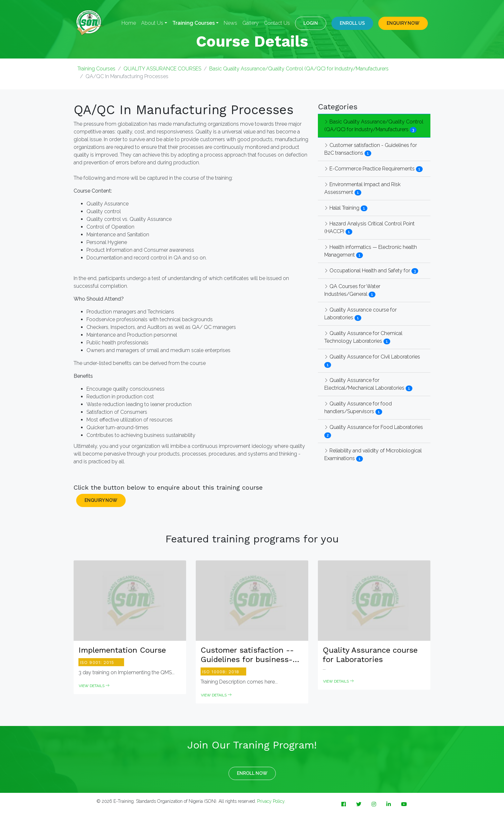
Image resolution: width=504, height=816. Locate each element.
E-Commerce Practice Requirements (369, 169)
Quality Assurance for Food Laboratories (374, 427)
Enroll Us (352, 23)
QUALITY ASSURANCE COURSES (162, 69)
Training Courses (96, 69)
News (230, 23)
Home (129, 23)
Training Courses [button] (194, 23)
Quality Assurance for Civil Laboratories (372, 357)
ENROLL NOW (252, 773)
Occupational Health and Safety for (367, 271)
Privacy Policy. (271, 801)
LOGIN (311, 23)
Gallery (251, 23)
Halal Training (342, 208)
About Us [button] (152, 23)
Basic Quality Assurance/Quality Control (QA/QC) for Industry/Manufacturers (299, 69)
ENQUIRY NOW (403, 23)
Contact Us (277, 23)
